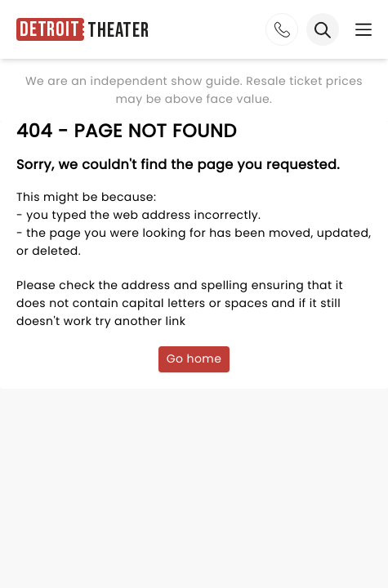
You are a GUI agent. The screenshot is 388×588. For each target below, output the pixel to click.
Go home (194, 359)
